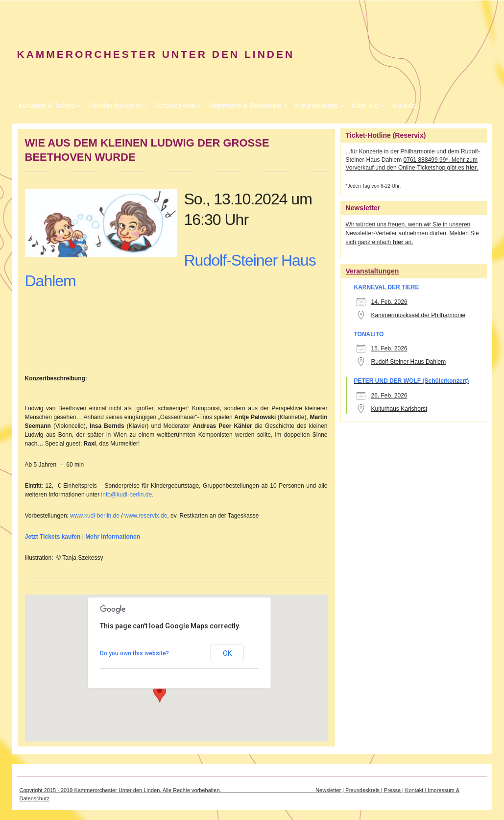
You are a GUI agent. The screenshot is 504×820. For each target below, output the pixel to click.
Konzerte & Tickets (47, 105)
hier (471, 168)
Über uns (366, 105)
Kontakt (404, 105)
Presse (392, 790)
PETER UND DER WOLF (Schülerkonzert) (412, 381)
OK (227, 653)
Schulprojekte (175, 105)
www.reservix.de (146, 516)
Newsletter (328, 790)
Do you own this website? (134, 653)
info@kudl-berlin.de (127, 495)
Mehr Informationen (113, 537)
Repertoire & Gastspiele (246, 105)
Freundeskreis (317, 105)
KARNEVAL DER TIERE (387, 287)
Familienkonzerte (115, 105)
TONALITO (369, 334)
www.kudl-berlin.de (95, 516)
